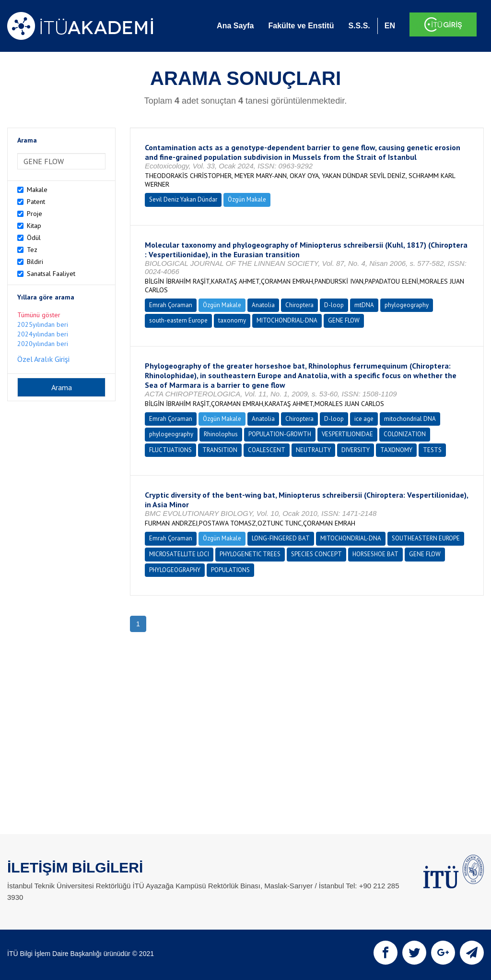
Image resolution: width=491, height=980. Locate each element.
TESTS (432, 450)
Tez (32, 250)
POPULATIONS (230, 570)
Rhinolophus (221, 434)
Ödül (34, 238)
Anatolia (263, 305)
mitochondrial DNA (410, 419)
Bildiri (35, 262)
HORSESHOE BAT (375, 554)
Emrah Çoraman (171, 305)
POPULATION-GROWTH (280, 434)
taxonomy (232, 320)
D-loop (334, 305)
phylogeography (407, 305)
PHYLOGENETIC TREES (250, 554)
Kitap (34, 226)
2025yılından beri (43, 324)
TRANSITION (220, 450)
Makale (37, 190)
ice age (364, 419)
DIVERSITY (356, 450)
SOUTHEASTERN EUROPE (426, 538)
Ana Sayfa (235, 26)
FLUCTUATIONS (170, 450)
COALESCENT (267, 450)
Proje (35, 214)
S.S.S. (359, 26)
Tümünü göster (39, 315)
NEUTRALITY (313, 450)
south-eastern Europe (178, 320)
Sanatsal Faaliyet (51, 274)
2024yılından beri (43, 334)
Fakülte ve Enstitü (301, 26)
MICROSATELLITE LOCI (179, 554)
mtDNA (364, 305)
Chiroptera (299, 305)
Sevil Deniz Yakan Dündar (183, 199)
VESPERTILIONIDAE (347, 434)
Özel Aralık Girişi (43, 359)
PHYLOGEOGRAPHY (175, 570)
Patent (36, 202)
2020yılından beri (43, 344)
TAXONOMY (396, 450)
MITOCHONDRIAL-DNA (287, 320)
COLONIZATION (405, 434)
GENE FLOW (344, 320)
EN (390, 26)
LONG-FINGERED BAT (281, 538)
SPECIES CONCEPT (316, 554)
